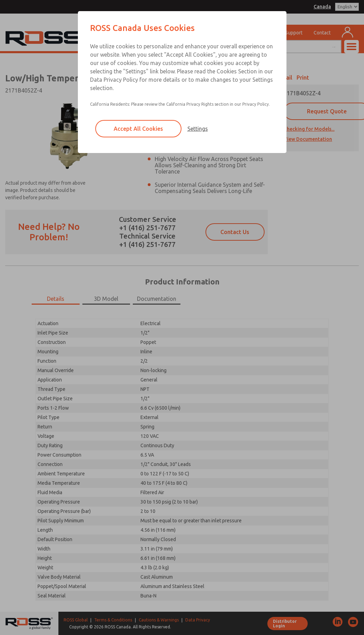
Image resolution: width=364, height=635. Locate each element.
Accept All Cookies (138, 129)
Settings (198, 129)
